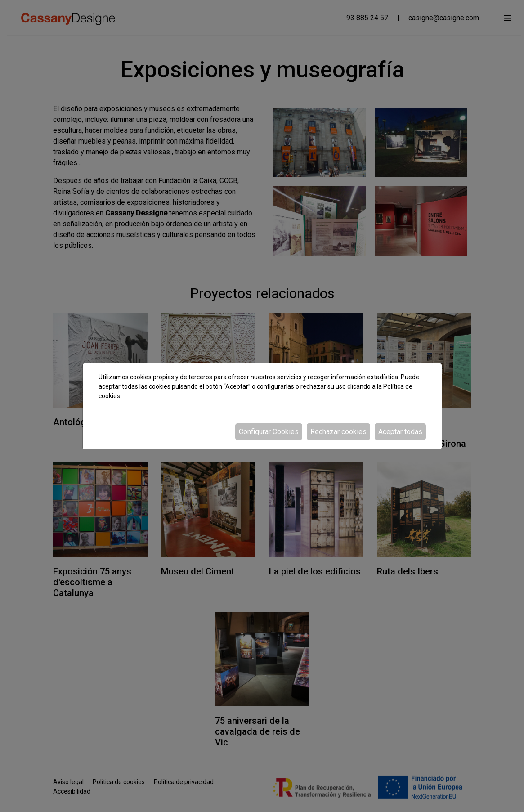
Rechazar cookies (338, 432)
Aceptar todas (400, 432)
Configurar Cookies (269, 432)
